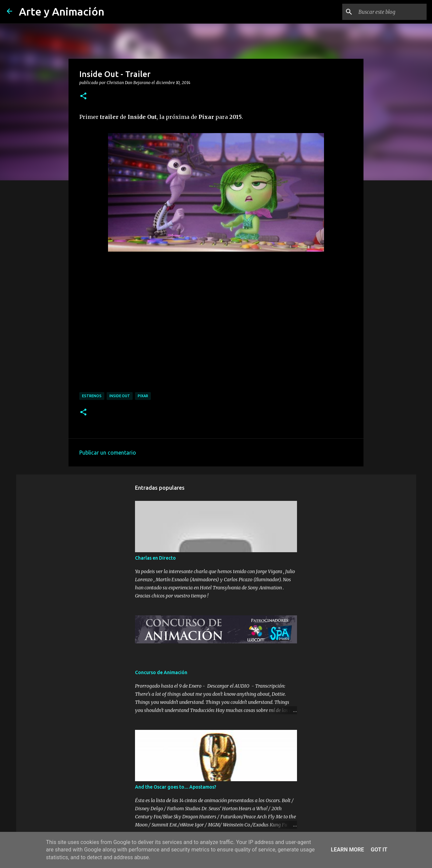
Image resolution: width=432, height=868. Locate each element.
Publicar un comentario (108, 453)
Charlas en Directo (155, 558)
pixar (143, 396)
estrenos (92, 396)
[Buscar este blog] (391, 12)
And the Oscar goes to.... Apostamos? (176, 787)
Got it (379, 850)
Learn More (347, 850)
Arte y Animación (62, 11)
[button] (83, 96)
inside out (120, 396)
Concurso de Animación (161, 672)
